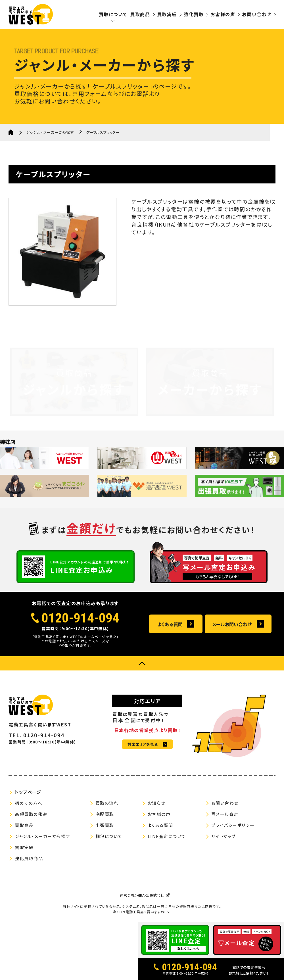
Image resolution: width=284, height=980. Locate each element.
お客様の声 (223, 14)
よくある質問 (170, 624)
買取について (113, 14)
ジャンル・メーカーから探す (50, 132)
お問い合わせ (257, 14)
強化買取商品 (29, 858)
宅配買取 (105, 814)
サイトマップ (224, 836)
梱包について (109, 836)
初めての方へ (29, 803)
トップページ (28, 792)
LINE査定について (167, 836)
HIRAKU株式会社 (150, 895)
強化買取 (194, 14)
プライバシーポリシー (233, 825)
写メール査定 (225, 814)
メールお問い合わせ (232, 624)
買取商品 (140, 14)
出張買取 (105, 825)
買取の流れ (107, 803)
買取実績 (167, 14)
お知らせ (156, 803)
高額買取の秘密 (31, 814)
